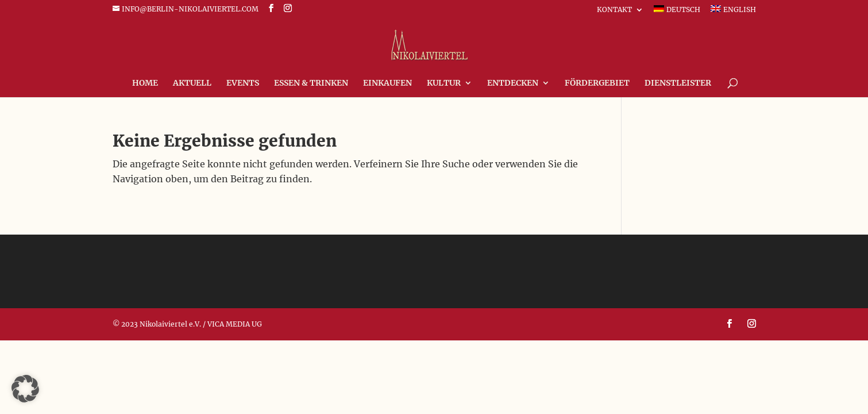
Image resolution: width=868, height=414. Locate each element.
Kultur (444, 83)
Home (145, 83)
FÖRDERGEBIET (597, 83)
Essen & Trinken (311, 83)
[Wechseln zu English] (733, 12)
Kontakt (614, 10)
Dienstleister (678, 83)
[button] (25, 389)
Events (243, 83)
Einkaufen (387, 83)
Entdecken (513, 83)
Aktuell (192, 83)
